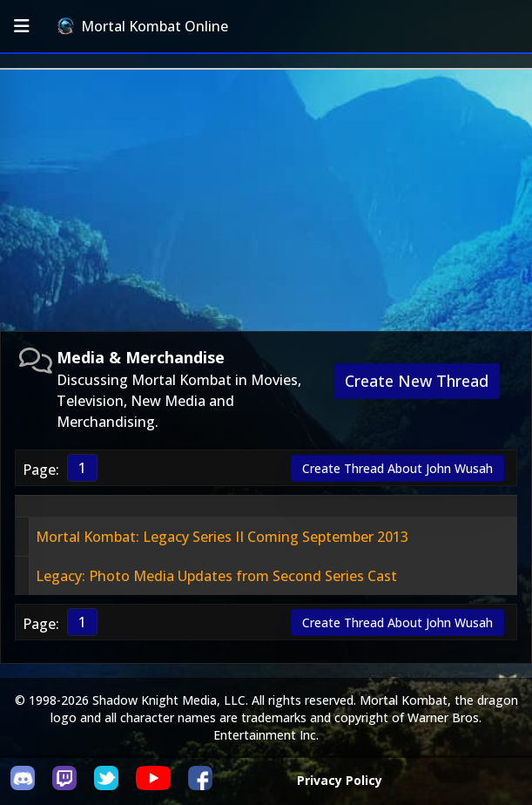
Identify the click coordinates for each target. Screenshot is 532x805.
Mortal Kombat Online (143, 26)
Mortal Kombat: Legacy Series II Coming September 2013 (222, 537)
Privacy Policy (340, 780)
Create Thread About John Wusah (397, 468)
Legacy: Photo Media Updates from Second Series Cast (216, 576)
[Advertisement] (266, 200)
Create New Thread (417, 381)
